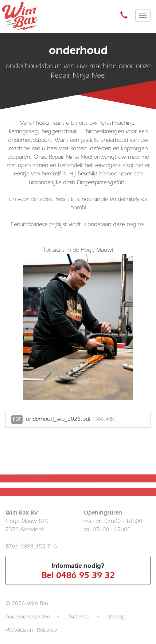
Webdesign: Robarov (31, 630)
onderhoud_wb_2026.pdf (64, 420)
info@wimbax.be (26, 538)
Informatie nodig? (78, 571)
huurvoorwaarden (28, 617)
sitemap (116, 617)
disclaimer (78, 617)
